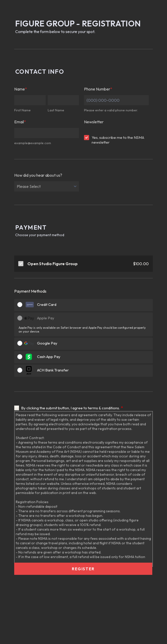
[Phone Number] (116, 100)
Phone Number (98, 89)
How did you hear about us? (38, 175)
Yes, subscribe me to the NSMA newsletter (118, 140)
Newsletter (94, 122)
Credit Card (47, 304)
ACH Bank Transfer (53, 370)
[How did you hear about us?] (47, 186)
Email (20, 122)
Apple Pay (46, 318)
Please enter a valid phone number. (111, 110)
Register (83, 569)
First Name (22, 110)
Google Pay (47, 343)
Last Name (56, 110)
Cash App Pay (49, 357)
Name (21, 89)
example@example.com (33, 143)
